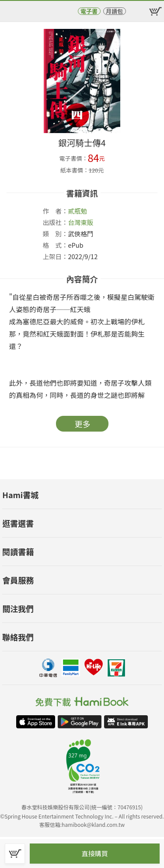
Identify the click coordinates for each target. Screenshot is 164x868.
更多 (83, 424)
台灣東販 (81, 222)
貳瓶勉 (78, 211)
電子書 (89, 11)
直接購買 (94, 853)
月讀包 (114, 11)
